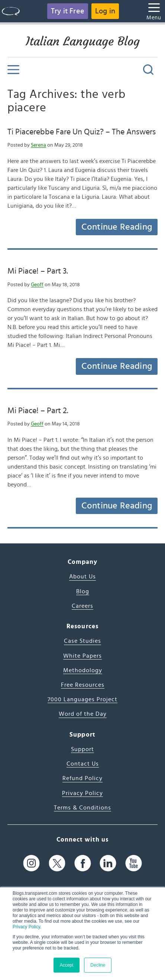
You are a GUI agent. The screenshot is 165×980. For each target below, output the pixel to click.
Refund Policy (82, 778)
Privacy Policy (26, 927)
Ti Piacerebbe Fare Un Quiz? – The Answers (82, 132)
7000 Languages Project (82, 699)
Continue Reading (117, 227)
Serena (38, 145)
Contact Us (83, 764)
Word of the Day (83, 714)
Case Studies (82, 641)
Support (82, 749)
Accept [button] (67, 965)
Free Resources (83, 685)
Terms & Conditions (82, 808)
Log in (105, 11)
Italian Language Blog (83, 41)
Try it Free (68, 11)
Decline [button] (98, 965)
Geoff (37, 285)
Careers (82, 606)
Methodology (83, 670)
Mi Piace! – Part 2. (38, 411)
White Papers (82, 656)
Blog (83, 591)
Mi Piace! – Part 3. (38, 271)
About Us (82, 577)
